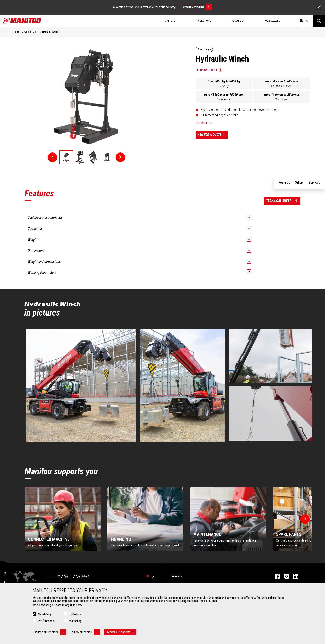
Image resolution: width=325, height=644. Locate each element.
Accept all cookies (121, 632)
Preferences (46, 621)
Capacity (224, 86)
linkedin (294, 576)
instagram (284, 576)
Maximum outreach (282, 86)
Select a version (198, 7)
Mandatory (45, 614)
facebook (275, 576)
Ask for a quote (213, 135)
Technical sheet (206, 70)
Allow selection (86, 632)
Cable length (224, 99)
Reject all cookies (50, 632)
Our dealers (273, 21)
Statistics (75, 614)
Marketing (75, 621)
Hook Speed (282, 99)
